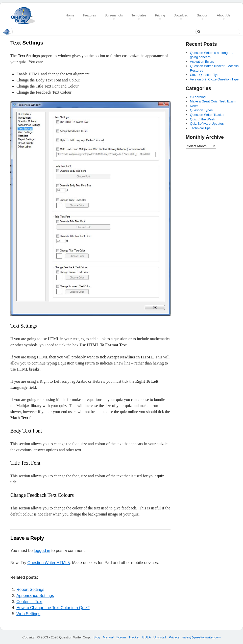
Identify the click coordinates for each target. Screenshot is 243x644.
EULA (146, 637)
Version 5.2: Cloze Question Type (214, 79)
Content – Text (29, 602)
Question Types (201, 110)
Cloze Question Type (205, 75)
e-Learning (198, 97)
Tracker (134, 637)
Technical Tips (200, 128)
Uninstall (160, 637)
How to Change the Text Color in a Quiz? (53, 608)
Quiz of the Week (202, 119)
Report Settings (30, 589)
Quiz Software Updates (207, 124)
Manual (108, 637)
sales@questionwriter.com (202, 637)
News (194, 106)
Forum (121, 637)
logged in (42, 551)
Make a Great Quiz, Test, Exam (213, 101)
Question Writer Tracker (207, 115)
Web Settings (28, 614)
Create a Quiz (25, 16)
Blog (97, 637)
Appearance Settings (35, 596)
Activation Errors (202, 62)
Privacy (174, 637)
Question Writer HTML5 (49, 563)
